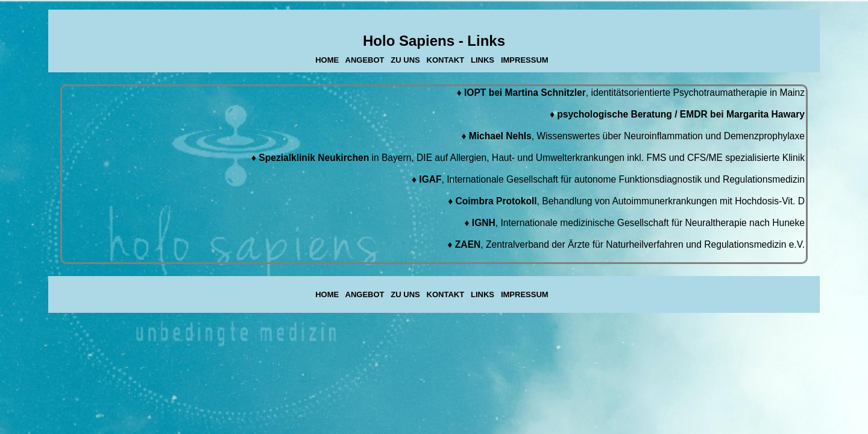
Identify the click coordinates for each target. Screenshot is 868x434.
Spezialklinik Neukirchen (314, 158)
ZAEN (468, 244)
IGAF (430, 179)
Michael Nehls (500, 136)
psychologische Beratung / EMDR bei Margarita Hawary (681, 114)
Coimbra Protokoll (496, 201)
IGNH (484, 223)
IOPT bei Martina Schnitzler (525, 93)
